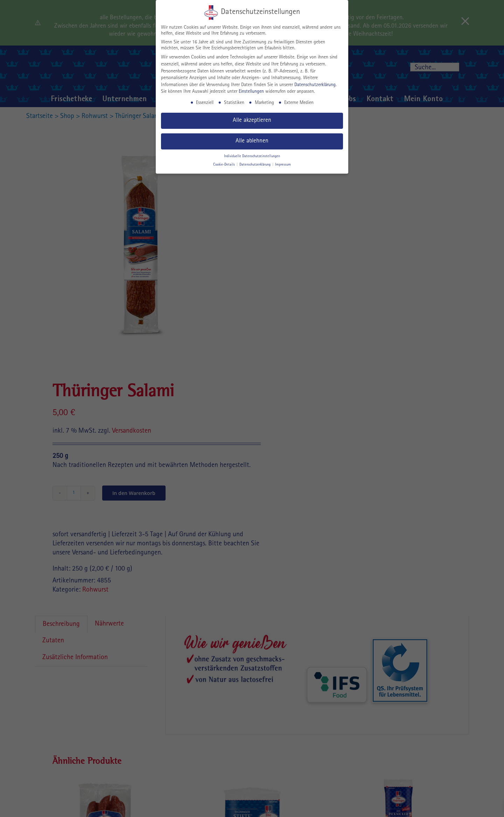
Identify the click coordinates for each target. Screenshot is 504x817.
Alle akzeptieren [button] (252, 121)
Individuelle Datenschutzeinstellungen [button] (252, 156)
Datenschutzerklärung (315, 85)
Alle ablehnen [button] (252, 141)
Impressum (283, 165)
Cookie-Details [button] (225, 165)
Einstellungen (251, 92)
